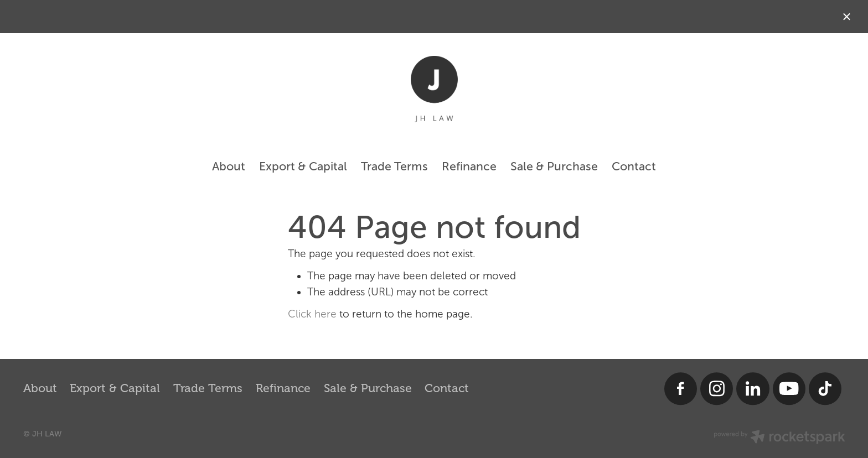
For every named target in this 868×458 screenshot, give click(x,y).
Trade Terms (394, 166)
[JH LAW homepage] (434, 89)
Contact (634, 166)
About (229, 166)
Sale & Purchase (554, 166)
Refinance (469, 166)
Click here (312, 314)
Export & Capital (303, 166)
